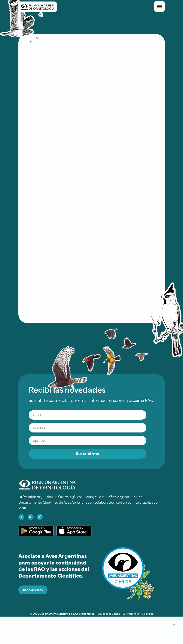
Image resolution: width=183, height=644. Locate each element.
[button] (159, 6)
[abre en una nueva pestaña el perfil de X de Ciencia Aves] (21, 517)
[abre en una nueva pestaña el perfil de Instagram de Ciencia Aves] (31, 517)
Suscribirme (87, 453)
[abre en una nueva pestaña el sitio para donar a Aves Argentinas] (33, 590)
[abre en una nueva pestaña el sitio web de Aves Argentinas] (40, 517)
